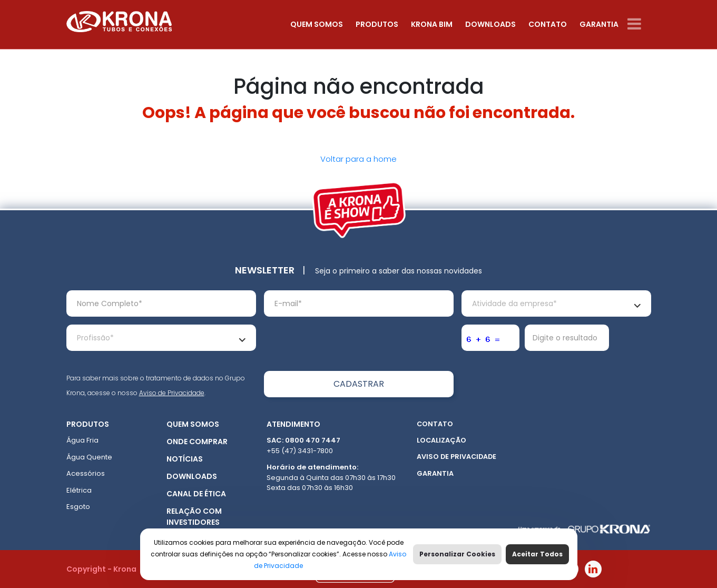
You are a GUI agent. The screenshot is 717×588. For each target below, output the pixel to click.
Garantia (599, 24)
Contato (548, 24)
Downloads (490, 24)
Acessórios (86, 473)
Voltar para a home (358, 159)
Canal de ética (196, 494)
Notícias (185, 459)
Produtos (377, 24)
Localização (441, 440)
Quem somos (317, 24)
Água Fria (82, 440)
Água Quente (89, 457)
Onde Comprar (197, 442)
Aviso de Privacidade (172, 393)
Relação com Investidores (194, 517)
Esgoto (78, 507)
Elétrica (79, 490)
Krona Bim (432, 24)
